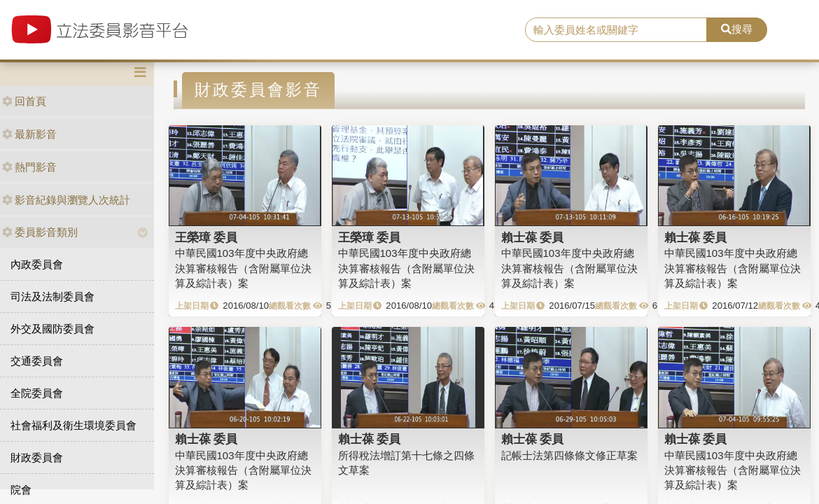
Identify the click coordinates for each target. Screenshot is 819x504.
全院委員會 (37, 393)
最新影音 (29, 134)
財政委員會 (37, 457)
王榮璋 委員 (206, 237)
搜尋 (737, 29)
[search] (616, 30)
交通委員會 (37, 361)
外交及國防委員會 (52, 329)
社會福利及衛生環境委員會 (73, 425)
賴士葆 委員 (533, 237)
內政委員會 (37, 264)
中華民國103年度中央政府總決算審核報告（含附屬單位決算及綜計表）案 (243, 268)
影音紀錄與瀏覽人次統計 (66, 200)
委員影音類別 (40, 232)
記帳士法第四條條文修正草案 (569, 455)
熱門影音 (29, 167)
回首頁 (24, 101)
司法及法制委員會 (52, 296)
